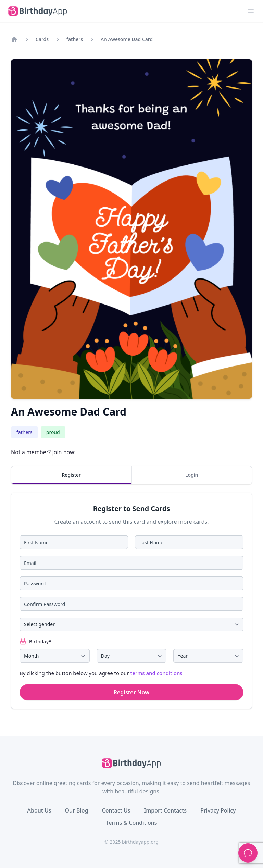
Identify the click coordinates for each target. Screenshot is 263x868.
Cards (42, 39)
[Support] (248, 853)
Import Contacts (166, 810)
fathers (75, 39)
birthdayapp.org (140, 842)
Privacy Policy (218, 810)
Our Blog (77, 810)
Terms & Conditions (131, 823)
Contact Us (116, 810)
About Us (39, 810)
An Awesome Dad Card (127, 39)
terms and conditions (156, 673)
